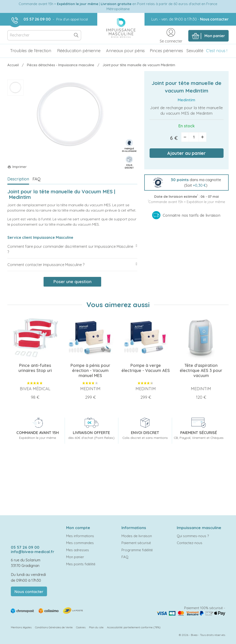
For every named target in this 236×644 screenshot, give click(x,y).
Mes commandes (80, 543)
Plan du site (96, 627)
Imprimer (17, 167)
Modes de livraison (137, 536)
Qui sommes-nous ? (193, 536)
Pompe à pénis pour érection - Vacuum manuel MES (90, 370)
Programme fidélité (137, 550)
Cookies (81, 627)
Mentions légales (21, 627)
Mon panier (75, 557)
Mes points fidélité (81, 564)
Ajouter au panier (186, 153)
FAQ (37, 179)
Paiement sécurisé (136, 543)
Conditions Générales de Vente (54, 627)
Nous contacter (214, 19)
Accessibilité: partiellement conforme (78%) (134, 627)
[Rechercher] (44, 35)
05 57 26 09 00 (37, 19)
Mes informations (80, 536)
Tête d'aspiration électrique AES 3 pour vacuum (201, 370)
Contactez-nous (190, 543)
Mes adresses (78, 550)
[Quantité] (194, 137)
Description (18, 179)
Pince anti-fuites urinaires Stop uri (35, 368)
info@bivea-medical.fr (32, 552)
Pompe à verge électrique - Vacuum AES (146, 368)
